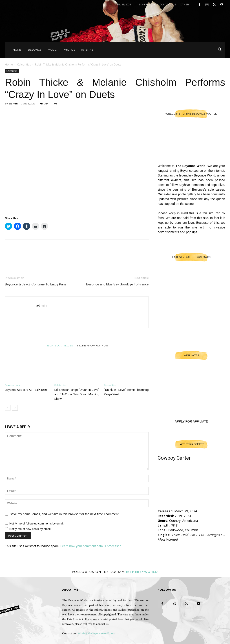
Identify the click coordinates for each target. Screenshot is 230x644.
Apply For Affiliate (191, 421)
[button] (220, 50)
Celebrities (24, 64)
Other (185, 5)
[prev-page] (8, 408)
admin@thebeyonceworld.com (96, 633)
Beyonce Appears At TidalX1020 (26, 390)
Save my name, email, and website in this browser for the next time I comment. (65, 514)
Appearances (12, 385)
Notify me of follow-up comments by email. (37, 523)
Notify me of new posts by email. (30, 529)
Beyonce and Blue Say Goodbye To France (117, 284)
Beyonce (35, 50)
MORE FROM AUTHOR (93, 345)
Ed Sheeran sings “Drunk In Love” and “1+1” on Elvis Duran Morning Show (77, 394)
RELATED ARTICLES (59, 345)
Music (52, 50)
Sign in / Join (147, 5)
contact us (102, 624)
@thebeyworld (142, 572)
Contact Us (168, 5)
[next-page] (15, 408)
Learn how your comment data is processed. (91, 546)
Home (17, 50)
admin (13, 103)
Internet (88, 50)
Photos (69, 50)
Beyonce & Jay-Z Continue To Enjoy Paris (36, 284)
